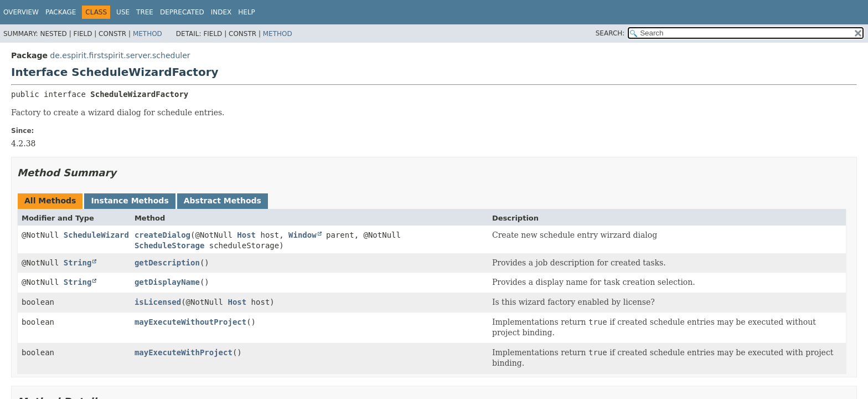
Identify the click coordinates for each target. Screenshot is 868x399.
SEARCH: (610, 33)
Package (61, 12)
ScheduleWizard (96, 235)
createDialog (162, 235)
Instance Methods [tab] (130, 201)
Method (148, 34)
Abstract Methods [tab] (223, 201)
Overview (21, 12)
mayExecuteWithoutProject (190, 322)
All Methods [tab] (50, 201)
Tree (145, 12)
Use (123, 12)
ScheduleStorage (169, 245)
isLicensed (158, 302)
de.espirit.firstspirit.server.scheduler (120, 55)
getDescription (167, 263)
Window (303, 235)
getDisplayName (167, 282)
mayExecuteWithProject (184, 352)
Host (246, 235)
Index (221, 12)
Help (247, 12)
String (78, 263)
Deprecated (182, 12)
